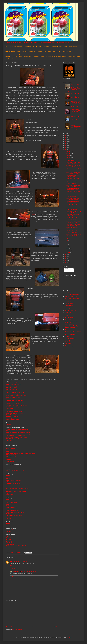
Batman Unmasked (11, 455)
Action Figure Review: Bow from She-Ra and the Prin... (73, 212)
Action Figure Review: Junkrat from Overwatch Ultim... (73, 225)
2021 (66, 145)
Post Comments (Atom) (18, 629)
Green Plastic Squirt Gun (70, 311)
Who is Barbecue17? (29, 47)
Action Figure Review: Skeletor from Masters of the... (73, 218)
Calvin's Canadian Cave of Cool (72, 298)
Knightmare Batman (11, 456)
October (68, 155)
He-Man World (68, 312)
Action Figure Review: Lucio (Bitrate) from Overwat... (72, 179)
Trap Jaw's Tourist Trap (23, 54)
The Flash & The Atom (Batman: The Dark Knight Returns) (21, 434)
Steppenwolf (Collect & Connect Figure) (16, 491)
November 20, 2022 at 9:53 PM (20, 562)
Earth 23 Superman (11, 399)
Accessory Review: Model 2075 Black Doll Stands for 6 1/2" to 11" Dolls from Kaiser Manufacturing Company (73, 88)
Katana (8, 517)
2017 (66, 257)
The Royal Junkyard (17, 56)
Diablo (8, 506)
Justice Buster (10, 408)
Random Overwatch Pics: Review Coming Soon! (72, 228)
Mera (7, 487)
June (67, 242)
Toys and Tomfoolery (69, 347)
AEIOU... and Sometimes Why (72, 295)
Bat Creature (9, 450)
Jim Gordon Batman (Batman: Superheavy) (17, 405)
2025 (66, 137)
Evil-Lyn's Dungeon (53, 54)
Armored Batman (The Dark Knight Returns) (17, 429)
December (69, 151)
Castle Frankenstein (9, 59)
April (67, 246)
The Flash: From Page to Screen (14, 400)
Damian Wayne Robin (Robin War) (15, 394)
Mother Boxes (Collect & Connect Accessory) (17, 488)
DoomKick (67, 307)
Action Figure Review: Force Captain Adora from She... (72, 199)
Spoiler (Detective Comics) (13, 415)
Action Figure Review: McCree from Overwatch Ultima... (73, 222)
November (69, 153)
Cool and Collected (69, 300)
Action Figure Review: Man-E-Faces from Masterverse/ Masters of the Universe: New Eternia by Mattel (76, 104)
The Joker (8, 514)
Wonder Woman (10, 442)
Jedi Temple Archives (69, 318)
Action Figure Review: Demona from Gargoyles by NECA (76, 118)
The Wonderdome (73, 54)
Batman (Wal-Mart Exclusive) (13, 480)
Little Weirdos (68, 319)
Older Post (56, 627)
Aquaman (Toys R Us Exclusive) (14, 477)
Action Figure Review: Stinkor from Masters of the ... (73, 196)
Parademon (9, 490)
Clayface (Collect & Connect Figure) (15, 392)
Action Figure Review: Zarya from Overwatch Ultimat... (72, 189)
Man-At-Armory (57, 52)
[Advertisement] (32, 614)
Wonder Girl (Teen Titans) (12, 420)
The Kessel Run (42, 52)
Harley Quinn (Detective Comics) (14, 402)
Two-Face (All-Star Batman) (13, 418)
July (67, 240)
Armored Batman (10, 448)
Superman (9, 460)
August (68, 238)
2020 (66, 147)
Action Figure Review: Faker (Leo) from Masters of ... (72, 202)
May (67, 244)
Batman (8, 431)
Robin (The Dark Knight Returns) (14, 439)
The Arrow (9, 424)
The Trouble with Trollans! (74, 56)
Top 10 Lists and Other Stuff (71, 47)
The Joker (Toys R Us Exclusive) (14, 515)
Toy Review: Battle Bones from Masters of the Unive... (73, 166)
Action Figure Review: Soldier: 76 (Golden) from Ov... (73, 176)
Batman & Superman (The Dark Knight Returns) (18, 432)
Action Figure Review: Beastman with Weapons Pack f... (73, 235)
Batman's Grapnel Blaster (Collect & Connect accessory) (20, 453)
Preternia (67, 333)
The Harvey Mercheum (70, 340)
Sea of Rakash (43, 54)
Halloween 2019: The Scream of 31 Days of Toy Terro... (73, 160)
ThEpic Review (68, 344)
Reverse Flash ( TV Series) (15, 471)
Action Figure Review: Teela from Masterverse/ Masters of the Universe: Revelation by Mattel (76, 127)
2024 (66, 139)
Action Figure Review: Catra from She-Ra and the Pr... (72, 205)
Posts (66, 268)
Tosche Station (33, 52)
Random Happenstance (70, 335)
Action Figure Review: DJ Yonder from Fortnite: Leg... (73, 183)
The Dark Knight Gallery (41, 49)
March (68, 248)
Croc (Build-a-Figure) (11, 503)
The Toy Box (67, 342)
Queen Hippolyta (10, 541)
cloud (11, 562)
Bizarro (8, 391)
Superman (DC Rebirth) (12, 416)
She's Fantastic (68, 336)
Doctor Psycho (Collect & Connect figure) (16, 396)
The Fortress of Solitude (39, 56)
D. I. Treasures (68, 302)
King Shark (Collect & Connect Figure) (16, 410)
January (68, 252)
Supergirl (8, 531)
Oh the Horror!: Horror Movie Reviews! (14, 49)
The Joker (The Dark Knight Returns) (16, 436)
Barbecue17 (16, 571)
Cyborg (8, 482)
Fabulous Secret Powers (54, 49)
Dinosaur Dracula (69, 305)
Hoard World (67, 314)
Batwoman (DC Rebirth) (12, 389)
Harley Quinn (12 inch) (12, 509)
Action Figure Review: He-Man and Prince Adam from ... (73, 209)
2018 (66, 255)
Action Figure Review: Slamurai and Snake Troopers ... (73, 215)
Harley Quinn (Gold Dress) (13, 511)
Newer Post (9, 627)
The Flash (8, 485)
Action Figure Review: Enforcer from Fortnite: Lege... (73, 232)
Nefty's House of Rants (70, 328)
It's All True (67, 316)
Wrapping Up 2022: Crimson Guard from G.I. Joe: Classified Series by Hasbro (75, 96)
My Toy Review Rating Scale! (43, 47)
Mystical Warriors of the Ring (71, 326)
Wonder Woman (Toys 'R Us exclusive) (16, 546)
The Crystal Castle (67, 52)
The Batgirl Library (29, 49)
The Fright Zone (63, 54)
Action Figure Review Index (16, 47)
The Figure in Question (70, 338)
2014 (66, 263)
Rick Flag (8, 519)
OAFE (66, 329)
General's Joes (68, 309)
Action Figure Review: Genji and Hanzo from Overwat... (73, 170)
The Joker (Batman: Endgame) (14, 407)
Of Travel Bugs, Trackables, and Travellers (56, 56)
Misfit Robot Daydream (70, 324)
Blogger (69, 637)
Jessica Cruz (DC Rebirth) (13, 404)
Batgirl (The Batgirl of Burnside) (14, 383)
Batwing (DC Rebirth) (11, 388)
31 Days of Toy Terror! (57, 47)
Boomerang (9, 501)
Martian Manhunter (11, 530)
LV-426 (49, 52)
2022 (66, 143)
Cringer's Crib (34, 54)
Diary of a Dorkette (69, 303)
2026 (66, 135)
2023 (66, 141)
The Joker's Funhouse (22, 52)
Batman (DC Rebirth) (11, 386)
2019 (66, 150)
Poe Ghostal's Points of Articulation (73, 331)
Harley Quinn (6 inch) (11, 507)
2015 (66, 261)
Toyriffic (66, 345)
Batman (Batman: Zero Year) (13, 384)
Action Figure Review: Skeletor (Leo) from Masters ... (73, 186)
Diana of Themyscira (11, 538)
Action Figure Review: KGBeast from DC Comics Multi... (73, 163)
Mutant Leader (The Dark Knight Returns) (16, 437)
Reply (11, 566)
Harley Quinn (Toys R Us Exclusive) (15, 512)
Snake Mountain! (66, 49)
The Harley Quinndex (10, 52)
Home (6, 47)
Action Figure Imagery (70, 293)
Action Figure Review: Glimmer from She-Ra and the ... (73, 192)
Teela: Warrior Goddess (10, 54)
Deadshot (8, 504)
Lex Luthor (9, 458)
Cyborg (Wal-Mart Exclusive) (13, 483)
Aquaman (8, 447)
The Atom (8, 466)
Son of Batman (10, 440)
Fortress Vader (28, 56)
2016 (66, 259)
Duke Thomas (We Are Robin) (14, 397)
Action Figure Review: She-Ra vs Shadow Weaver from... (73, 173)
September (69, 157)
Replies (13, 569)
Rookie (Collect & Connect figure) (14, 413)
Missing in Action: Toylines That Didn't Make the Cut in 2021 (76, 110)
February (68, 250)
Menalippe (9, 539)
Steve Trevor (9, 543)
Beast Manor (75, 49)
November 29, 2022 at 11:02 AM (29, 571)
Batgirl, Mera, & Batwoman (71, 296)
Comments (67, 271)
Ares (7, 536)
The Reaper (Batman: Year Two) (14, 412)
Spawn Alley (8, 56)
